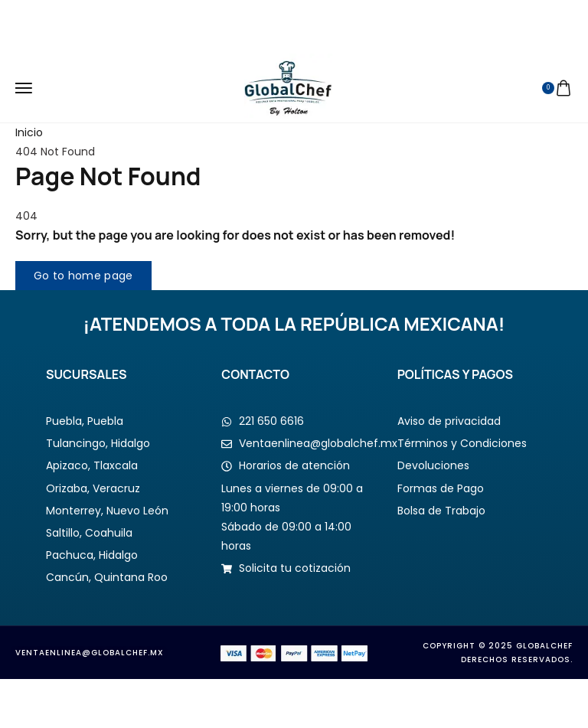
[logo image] (288, 87)
